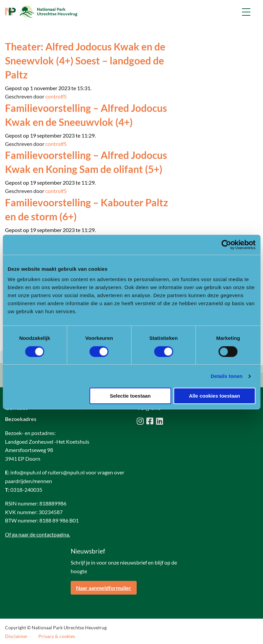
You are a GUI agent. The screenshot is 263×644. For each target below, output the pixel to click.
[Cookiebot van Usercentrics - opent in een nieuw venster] (226, 245)
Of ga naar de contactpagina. (37, 534)
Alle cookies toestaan (214, 396)
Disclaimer (16, 636)
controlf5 (56, 96)
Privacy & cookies (57, 636)
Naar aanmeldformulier (104, 588)
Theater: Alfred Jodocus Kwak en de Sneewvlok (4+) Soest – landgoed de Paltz (85, 60)
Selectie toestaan (130, 396)
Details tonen (226, 376)
